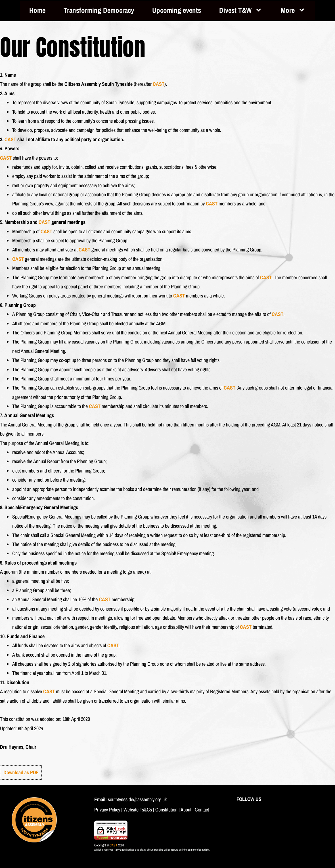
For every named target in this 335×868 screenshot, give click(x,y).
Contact (202, 810)
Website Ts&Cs (138, 810)
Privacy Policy (107, 810)
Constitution (166, 810)
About (186, 810)
